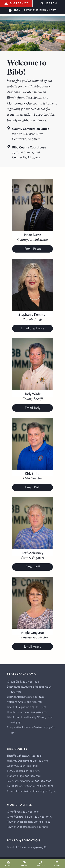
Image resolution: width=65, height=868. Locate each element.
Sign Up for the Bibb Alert (32, 10)
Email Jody (33, 408)
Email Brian (33, 249)
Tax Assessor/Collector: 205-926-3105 (29, 781)
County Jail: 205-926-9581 (22, 766)
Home (8, 864)
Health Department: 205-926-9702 (27, 712)
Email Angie (33, 646)
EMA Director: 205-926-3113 (23, 771)
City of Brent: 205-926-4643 (23, 812)
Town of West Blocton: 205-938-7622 (29, 822)
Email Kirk (32, 487)
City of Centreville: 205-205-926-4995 (29, 817)
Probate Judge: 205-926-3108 (24, 776)
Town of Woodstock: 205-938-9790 (28, 827)
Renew (24, 864)
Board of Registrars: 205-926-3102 (27, 707)
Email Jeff (32, 567)
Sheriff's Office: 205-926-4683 (25, 756)
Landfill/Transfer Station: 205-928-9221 (30, 786)
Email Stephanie (33, 328)
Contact (41, 864)
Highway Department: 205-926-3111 (27, 761)
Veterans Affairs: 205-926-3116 (25, 702)
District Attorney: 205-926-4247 (26, 697)
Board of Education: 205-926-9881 (27, 847)
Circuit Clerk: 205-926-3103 (23, 682)
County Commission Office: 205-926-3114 (31, 791)
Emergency (16, 3)
